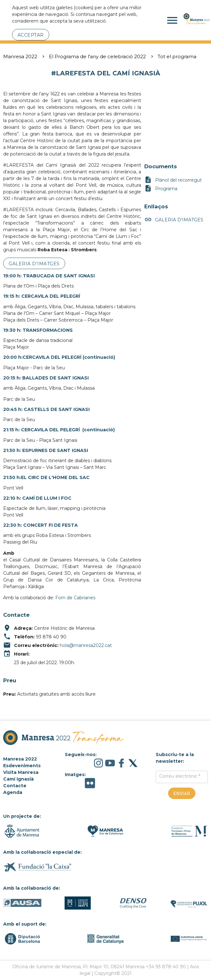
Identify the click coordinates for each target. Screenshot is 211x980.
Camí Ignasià (18, 779)
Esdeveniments (22, 766)
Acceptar (31, 35)
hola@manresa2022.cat (86, 645)
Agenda (13, 792)
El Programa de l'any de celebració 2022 (97, 56)
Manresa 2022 (20, 56)
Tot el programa (177, 56)
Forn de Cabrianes (75, 598)
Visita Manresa (21, 772)
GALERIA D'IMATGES (34, 264)
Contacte (15, 786)
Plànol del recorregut (173, 180)
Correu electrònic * (180, 776)
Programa (161, 189)
